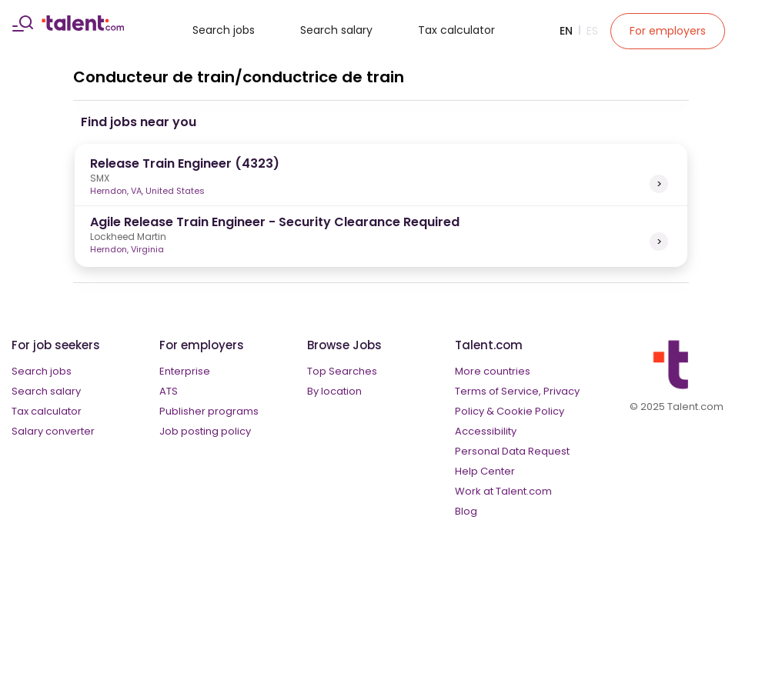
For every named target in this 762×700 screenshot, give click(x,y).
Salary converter (53, 431)
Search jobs (224, 30)
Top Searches (342, 371)
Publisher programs (209, 411)
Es (592, 31)
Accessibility (486, 431)
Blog (466, 511)
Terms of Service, (498, 391)
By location (334, 391)
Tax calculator (456, 30)
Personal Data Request (512, 451)
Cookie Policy (530, 411)
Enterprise (185, 371)
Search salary (336, 30)
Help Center (485, 471)
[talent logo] (83, 27)
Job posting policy (205, 431)
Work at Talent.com (503, 491)
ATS (169, 391)
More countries (493, 371)
